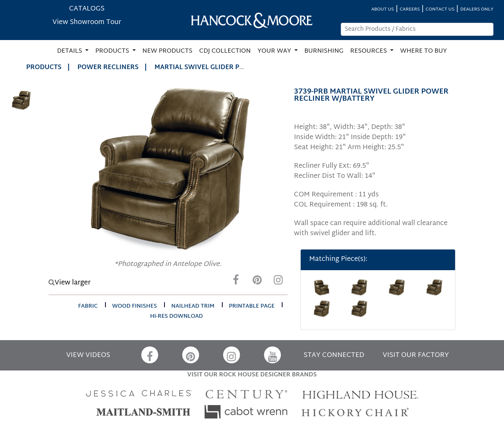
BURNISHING (324, 51)
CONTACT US (440, 9)
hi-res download (177, 317)
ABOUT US (383, 9)
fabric (88, 306)
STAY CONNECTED (334, 356)
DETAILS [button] (70, 51)
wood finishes (135, 306)
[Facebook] (236, 282)
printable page (252, 306)
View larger (70, 283)
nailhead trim (193, 306)
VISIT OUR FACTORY (416, 356)
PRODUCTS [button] (113, 51)
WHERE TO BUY (424, 51)
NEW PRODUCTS (168, 51)
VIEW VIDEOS (88, 356)
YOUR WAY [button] (275, 51)
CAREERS (410, 9)
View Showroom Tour (87, 23)
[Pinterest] (257, 282)
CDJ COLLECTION (225, 51)
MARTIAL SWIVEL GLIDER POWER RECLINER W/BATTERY (243, 68)
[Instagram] (278, 282)
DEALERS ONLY (477, 9)
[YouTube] (272, 355)
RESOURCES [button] (369, 51)
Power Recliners (108, 68)
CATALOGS (87, 9)
